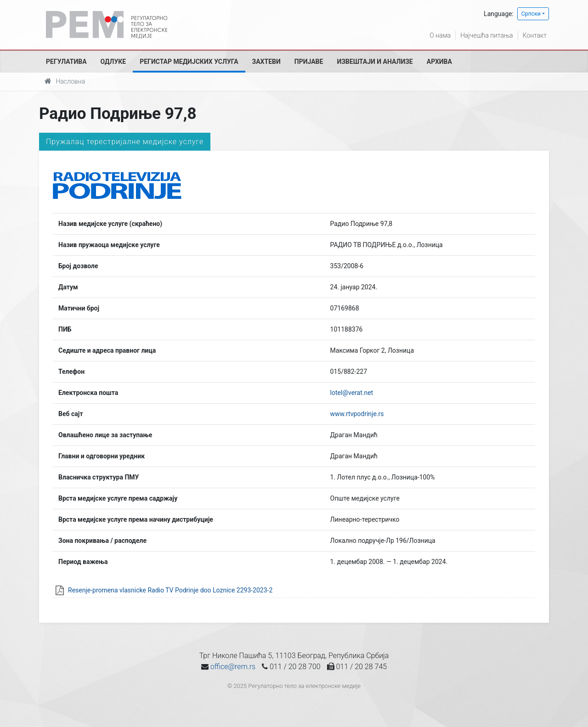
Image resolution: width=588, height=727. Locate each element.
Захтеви (266, 62)
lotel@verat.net (352, 393)
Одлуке (113, 62)
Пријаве (309, 62)
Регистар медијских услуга (189, 62)
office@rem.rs (233, 667)
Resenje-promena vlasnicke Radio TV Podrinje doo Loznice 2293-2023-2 (170, 590)
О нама (440, 35)
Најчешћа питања (486, 35)
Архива (439, 62)
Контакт (535, 35)
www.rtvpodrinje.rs (357, 414)
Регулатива (66, 62)
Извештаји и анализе (375, 62)
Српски (531, 14)
